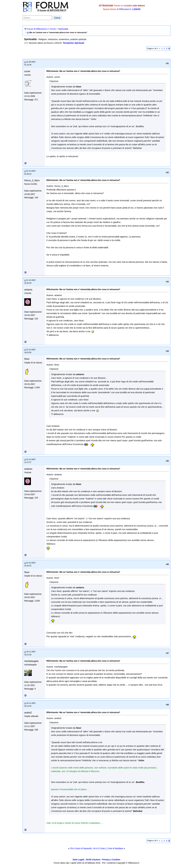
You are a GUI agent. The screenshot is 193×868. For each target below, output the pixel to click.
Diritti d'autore (93, 860)
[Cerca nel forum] (37, 18)
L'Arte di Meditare (115, 848)
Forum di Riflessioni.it (37, 29)
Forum (53, 29)
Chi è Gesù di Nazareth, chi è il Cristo (87, 848)
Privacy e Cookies (111, 860)
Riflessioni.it (125, 9)
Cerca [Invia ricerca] (57, 18)
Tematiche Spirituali (73, 43)
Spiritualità (63, 29)
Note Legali (78, 860)
